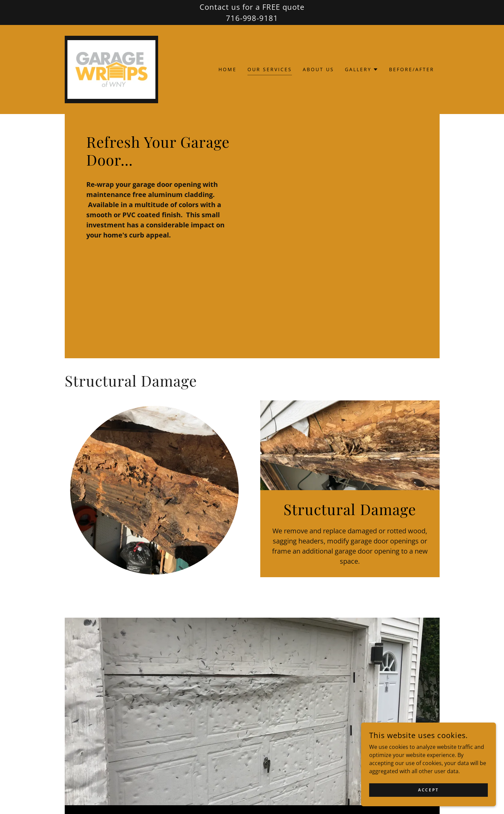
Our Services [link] (270, 69)
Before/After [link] (412, 69)
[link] (112, 69)
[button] (362, 69)
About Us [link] (318, 69)
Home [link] (228, 69)
